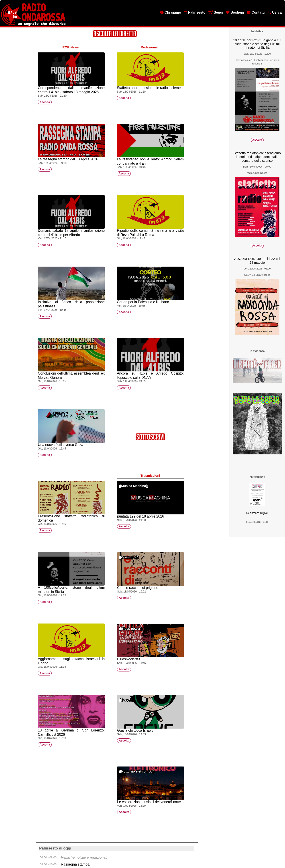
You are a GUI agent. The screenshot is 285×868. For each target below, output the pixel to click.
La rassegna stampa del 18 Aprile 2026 (68, 159)
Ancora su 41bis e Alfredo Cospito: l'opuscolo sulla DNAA (150, 375)
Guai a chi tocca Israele (135, 730)
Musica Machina (133, 486)
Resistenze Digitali (257, 513)
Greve (126, 700)
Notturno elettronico (137, 771)
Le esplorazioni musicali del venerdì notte (149, 802)
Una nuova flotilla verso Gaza (61, 445)
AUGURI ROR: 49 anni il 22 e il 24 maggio (257, 261)
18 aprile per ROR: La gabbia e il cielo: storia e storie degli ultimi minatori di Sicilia (257, 44)
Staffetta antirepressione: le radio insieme (149, 88)
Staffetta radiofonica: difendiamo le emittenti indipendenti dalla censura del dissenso (257, 157)
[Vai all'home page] (33, 25)
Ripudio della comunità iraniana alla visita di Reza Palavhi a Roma (150, 233)
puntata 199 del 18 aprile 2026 (141, 516)
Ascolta (45, 102)
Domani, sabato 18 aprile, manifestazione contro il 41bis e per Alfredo (71, 233)
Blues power (131, 629)
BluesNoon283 (128, 659)
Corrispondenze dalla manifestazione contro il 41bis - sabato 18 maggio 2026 (71, 90)
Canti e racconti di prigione (138, 588)
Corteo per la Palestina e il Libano (143, 302)
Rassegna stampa (75, 864)
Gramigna (129, 557)
